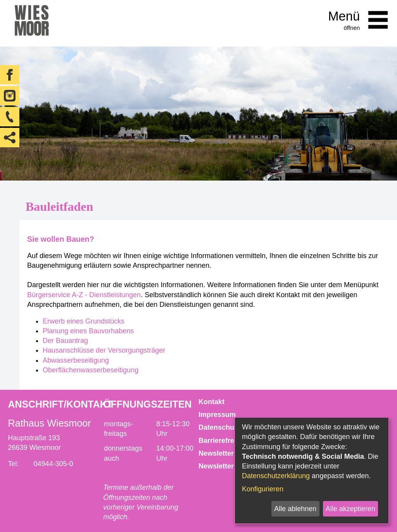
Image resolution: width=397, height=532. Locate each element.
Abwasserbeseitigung (76, 360)
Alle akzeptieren (350, 509)
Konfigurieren (263, 489)
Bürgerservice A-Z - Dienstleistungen (84, 295)
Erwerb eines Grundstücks (85, 321)
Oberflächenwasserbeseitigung (91, 370)
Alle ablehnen (295, 509)
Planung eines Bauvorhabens (88, 331)
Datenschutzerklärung (276, 476)
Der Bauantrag (65, 341)
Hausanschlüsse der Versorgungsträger (104, 350)
